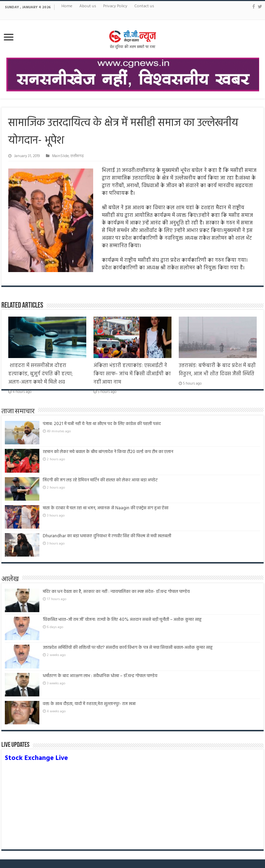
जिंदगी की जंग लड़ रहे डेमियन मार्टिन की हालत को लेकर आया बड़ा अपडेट (100, 480)
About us (88, 6)
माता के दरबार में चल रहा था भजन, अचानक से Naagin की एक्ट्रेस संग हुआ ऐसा (106, 508)
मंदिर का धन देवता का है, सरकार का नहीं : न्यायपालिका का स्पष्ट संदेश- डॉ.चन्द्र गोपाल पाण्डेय (116, 592)
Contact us (144, 6)
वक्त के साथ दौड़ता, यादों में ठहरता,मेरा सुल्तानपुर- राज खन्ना (89, 704)
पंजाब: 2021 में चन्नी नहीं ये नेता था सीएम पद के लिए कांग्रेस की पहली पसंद (102, 424)
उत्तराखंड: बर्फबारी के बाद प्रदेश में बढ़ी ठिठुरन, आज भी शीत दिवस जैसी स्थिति (217, 370)
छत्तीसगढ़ (77, 156)
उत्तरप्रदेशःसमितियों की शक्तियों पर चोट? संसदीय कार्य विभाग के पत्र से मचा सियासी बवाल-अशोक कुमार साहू (128, 648)
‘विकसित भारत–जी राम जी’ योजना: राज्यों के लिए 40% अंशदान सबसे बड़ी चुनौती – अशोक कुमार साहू (122, 620)
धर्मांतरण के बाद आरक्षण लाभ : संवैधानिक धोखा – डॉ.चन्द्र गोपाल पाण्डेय (100, 676)
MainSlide (60, 156)
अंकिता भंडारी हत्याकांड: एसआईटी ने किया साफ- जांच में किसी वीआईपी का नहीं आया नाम (132, 374)
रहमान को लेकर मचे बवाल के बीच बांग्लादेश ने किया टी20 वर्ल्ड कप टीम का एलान (108, 452)
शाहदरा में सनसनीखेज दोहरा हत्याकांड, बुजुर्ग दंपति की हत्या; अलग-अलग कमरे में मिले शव (41, 374)
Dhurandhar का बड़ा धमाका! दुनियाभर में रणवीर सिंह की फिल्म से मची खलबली (107, 536)
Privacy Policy (115, 6)
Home (67, 6)
